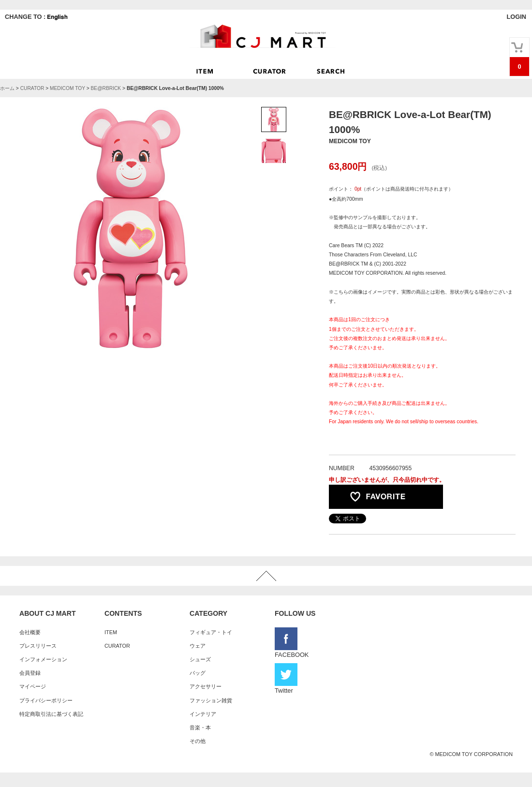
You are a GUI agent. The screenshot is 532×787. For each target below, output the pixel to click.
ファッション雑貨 (211, 700)
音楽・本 (200, 728)
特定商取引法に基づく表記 (51, 714)
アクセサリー (206, 686)
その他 (198, 741)
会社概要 (30, 632)
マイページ (33, 686)
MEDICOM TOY (67, 88)
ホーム (7, 88)
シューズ (200, 659)
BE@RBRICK (106, 88)
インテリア (203, 714)
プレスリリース (38, 646)
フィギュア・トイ (211, 632)
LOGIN (516, 17)
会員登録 (30, 673)
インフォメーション (43, 659)
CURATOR (32, 88)
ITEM (111, 632)
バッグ (198, 673)
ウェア (198, 646)
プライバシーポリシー (46, 700)
